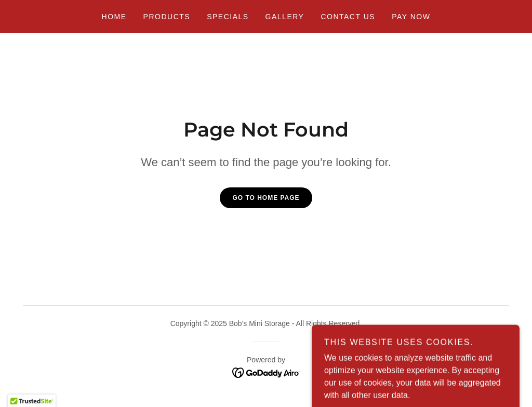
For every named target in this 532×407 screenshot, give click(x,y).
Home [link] (114, 17)
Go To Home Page (266, 198)
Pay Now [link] (411, 17)
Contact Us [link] (348, 17)
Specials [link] (228, 17)
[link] (266, 372)
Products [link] (167, 17)
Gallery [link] (285, 17)
